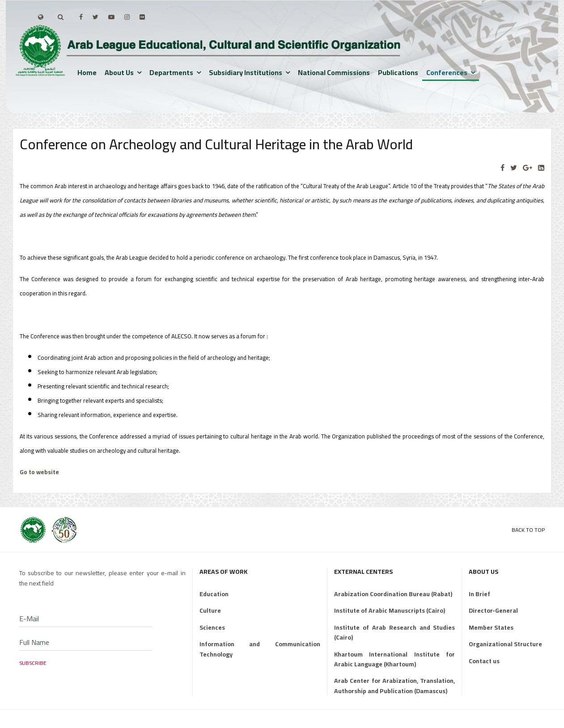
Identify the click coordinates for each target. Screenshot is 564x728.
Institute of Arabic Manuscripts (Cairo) (390, 610)
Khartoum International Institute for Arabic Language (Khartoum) (394, 659)
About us (119, 72)
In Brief (479, 594)
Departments (171, 72)
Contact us (484, 661)
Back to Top (528, 530)
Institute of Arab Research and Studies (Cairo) (394, 633)
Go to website (39, 472)
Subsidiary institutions (246, 72)
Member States (491, 627)
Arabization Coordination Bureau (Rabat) (393, 594)
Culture (210, 610)
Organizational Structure (505, 644)
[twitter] (95, 17)
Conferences (447, 72)
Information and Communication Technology (260, 649)
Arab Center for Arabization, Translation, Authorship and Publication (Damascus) (394, 686)
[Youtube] (111, 17)
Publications (398, 72)
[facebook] (81, 17)
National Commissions (334, 72)
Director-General (493, 610)
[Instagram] (127, 17)
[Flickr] (142, 17)
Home (87, 72)
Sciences (212, 627)
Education (214, 594)
